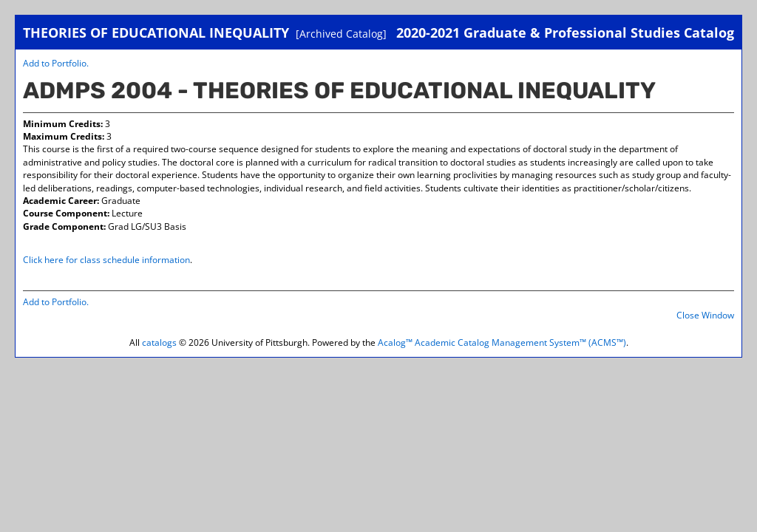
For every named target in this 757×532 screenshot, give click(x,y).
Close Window (705, 315)
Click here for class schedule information (106, 260)
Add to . (56, 63)
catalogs (159, 342)
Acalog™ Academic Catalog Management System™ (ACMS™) (502, 342)
